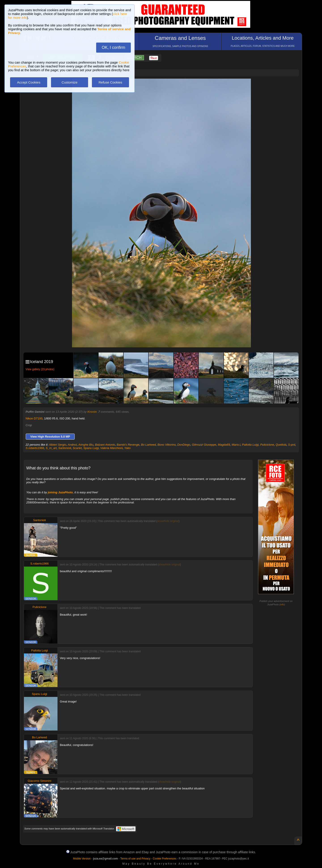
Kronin (92, 412)
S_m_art (51, 448)
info (282, 604)
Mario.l (236, 445)
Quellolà (281, 445)
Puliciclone (267, 445)
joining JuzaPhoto (60, 492)
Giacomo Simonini (40, 781)
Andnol (72, 445)
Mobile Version (82, 859)
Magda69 (224, 445)
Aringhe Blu (86, 445)
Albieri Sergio (58, 445)
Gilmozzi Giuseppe (204, 445)
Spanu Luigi (91, 448)
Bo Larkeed (148, 445)
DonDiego (184, 445)
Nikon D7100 (34, 418)
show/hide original (168, 521)
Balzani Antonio (105, 445)
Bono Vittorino (166, 445)
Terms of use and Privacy (135, 859)
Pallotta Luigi (250, 445)
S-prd (292, 445)
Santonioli (65, 448)
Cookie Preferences (164, 859)
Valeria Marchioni (112, 448)
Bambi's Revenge (128, 445)
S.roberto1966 (35, 448)
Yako (128, 448)
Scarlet (77, 448)
